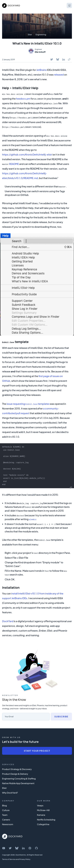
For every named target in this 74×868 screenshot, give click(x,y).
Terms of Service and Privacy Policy (16, 858)
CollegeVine (43, 823)
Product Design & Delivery (15, 773)
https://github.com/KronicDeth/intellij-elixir (27, 154)
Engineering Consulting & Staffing (19, 777)
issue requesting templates (28, 403)
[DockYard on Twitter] (10, 847)
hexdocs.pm (23, 99)
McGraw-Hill (43, 809)
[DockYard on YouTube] (4, 847)
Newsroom (8, 823)
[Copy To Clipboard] (69, 59)
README (14, 164)
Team (5, 814)
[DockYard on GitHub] (36, 847)
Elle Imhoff (40, 52)
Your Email (9, 715)
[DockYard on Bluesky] (17, 847)
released (59, 75)
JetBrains (41, 70)
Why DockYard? (10, 791)
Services (8, 763)
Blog (4, 804)
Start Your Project (37, 749)
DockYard (8, 620)
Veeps (40, 804)
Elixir (30, 34)
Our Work (44, 799)
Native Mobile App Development (18, 782)
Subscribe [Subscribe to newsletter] (61, 715)
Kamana (41, 814)
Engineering (41, 34)
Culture (6, 809)
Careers (6, 818)
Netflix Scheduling (46, 818)
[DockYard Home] (12, 835)
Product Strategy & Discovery (17, 768)
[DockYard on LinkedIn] (23, 847)
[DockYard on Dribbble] (30, 847)
